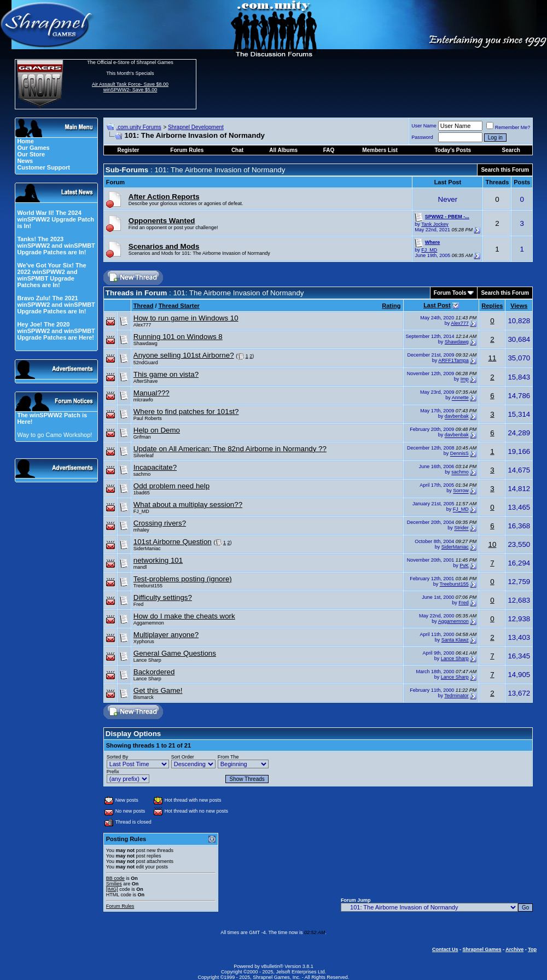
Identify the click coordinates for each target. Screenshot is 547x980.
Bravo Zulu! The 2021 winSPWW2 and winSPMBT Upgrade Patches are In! (56, 305)
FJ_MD (429, 250)
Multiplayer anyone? (166, 635)
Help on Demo (157, 430)
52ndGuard (146, 363)
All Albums (283, 150)
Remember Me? (508, 127)
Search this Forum (505, 170)
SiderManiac (147, 549)
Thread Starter (179, 306)
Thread (144, 306)
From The (228, 757)
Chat (237, 150)
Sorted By (118, 757)
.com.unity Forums (138, 127)
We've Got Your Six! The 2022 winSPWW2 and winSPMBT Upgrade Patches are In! (51, 275)
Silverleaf (144, 456)
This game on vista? (166, 374)
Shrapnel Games (482, 949)
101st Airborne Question (173, 542)
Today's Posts (453, 150)
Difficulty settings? (163, 597)
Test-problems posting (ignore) (183, 579)
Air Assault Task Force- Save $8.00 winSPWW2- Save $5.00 (130, 87)
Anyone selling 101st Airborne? (184, 355)
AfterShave (146, 381)
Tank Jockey (435, 224)
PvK (464, 565)
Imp (465, 380)
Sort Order (183, 757)
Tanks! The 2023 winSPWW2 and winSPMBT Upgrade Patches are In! (56, 246)
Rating (391, 306)
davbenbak (457, 417)
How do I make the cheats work (184, 616)
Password (422, 137)
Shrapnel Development (196, 127)
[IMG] (112, 889)
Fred (139, 604)
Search (511, 150)
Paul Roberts (148, 418)
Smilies (114, 884)
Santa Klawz (455, 640)
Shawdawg (146, 343)
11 (492, 358)
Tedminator (456, 696)
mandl (140, 567)
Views (519, 306)
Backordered (154, 672)
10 (492, 544)
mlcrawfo (143, 400)
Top (532, 949)
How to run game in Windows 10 (186, 318)
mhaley (141, 530)
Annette (460, 398)
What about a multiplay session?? (188, 504)
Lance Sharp (147, 660)
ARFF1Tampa (453, 360)
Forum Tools (450, 293)
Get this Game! (158, 690)
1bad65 (142, 493)
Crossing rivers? (160, 523)
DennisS (459, 454)
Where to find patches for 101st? (186, 412)
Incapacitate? (155, 467)
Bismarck (144, 697)
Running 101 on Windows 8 (178, 337)
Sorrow (461, 491)
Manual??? (152, 393)
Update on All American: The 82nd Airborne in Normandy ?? (230, 449)
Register (128, 150)
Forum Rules (120, 906)
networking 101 (158, 560)
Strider (461, 528)
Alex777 (142, 325)
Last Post (437, 305)
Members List (380, 150)
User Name (424, 126)
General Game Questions (175, 653)
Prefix (113, 772)
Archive (514, 949)
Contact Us (445, 949)
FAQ (329, 150)
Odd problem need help (171, 486)
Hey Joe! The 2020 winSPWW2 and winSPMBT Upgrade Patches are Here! (56, 331)
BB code (115, 878)
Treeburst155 (148, 586)
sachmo (142, 474)
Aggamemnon (149, 623)
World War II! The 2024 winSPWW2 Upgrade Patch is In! (56, 219)
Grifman (142, 437)
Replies (492, 306)
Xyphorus (144, 641)
